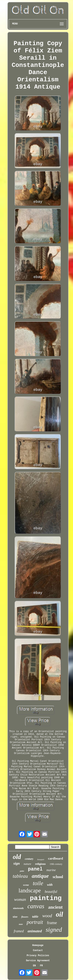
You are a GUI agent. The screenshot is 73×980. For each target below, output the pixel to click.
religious (40, 864)
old (17, 857)
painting (46, 898)
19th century (56, 864)
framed (19, 931)
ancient (55, 907)
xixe (15, 917)
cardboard (56, 858)
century (29, 859)
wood (47, 916)
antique (40, 876)
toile (38, 883)
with (50, 885)
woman (20, 899)
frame (52, 923)
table (35, 917)
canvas (36, 906)
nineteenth (18, 908)
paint (22, 871)
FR (41, 966)
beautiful (51, 892)
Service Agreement (38, 961)
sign (17, 863)
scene (26, 885)
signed (54, 930)
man (21, 924)
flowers (25, 917)
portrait (35, 922)
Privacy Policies (38, 956)
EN (34, 966)
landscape (30, 890)
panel (35, 869)
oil (59, 914)
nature (28, 864)
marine (51, 870)
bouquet (41, 859)
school (58, 877)
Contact (38, 950)
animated (35, 931)
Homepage (38, 945)
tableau (20, 876)
